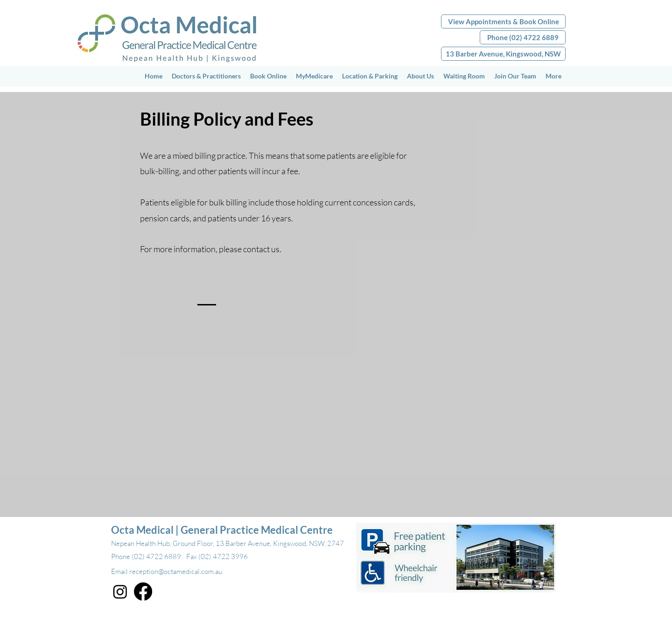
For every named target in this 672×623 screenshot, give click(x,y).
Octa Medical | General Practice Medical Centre (222, 530)
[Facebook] (143, 591)
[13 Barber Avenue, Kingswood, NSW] (503, 54)
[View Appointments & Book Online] (503, 21)
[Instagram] (120, 591)
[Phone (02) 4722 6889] (523, 37)
